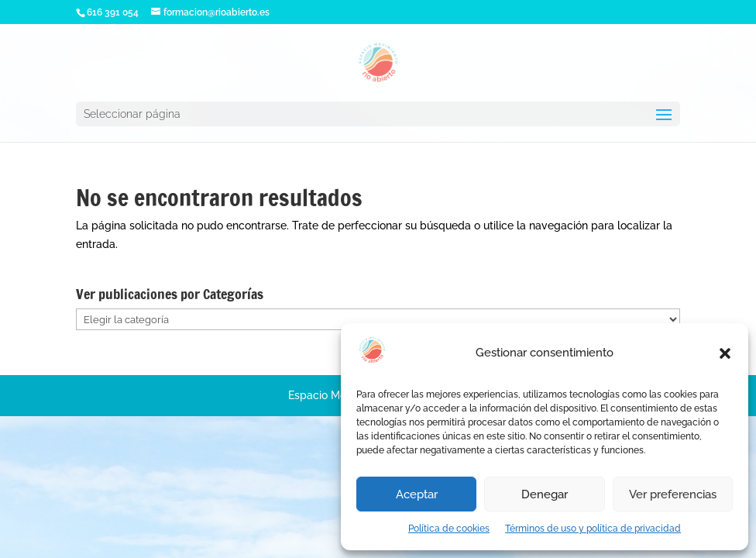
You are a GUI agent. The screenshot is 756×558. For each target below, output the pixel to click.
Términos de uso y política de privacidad (593, 529)
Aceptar (417, 494)
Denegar (545, 494)
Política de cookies (449, 529)
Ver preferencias (673, 494)
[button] (725, 353)
